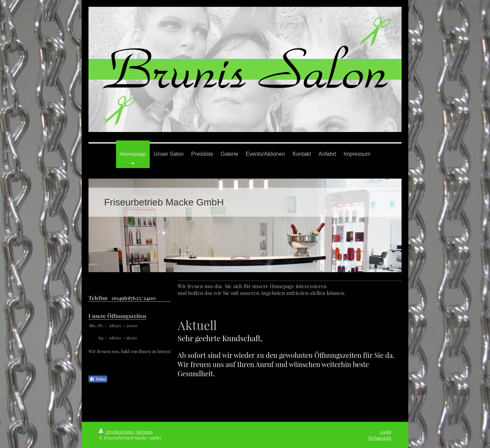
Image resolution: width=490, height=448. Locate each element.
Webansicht (380, 438)
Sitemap (144, 432)
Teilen (98, 379)
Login (386, 432)
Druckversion (116, 432)
